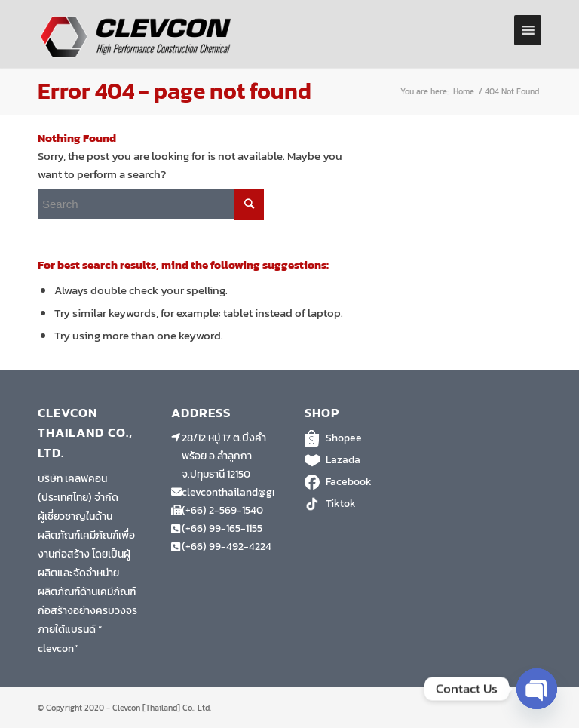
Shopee (356, 438)
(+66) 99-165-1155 (222, 528)
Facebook (356, 482)
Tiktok (356, 504)
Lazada (356, 460)
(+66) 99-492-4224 (227, 547)
